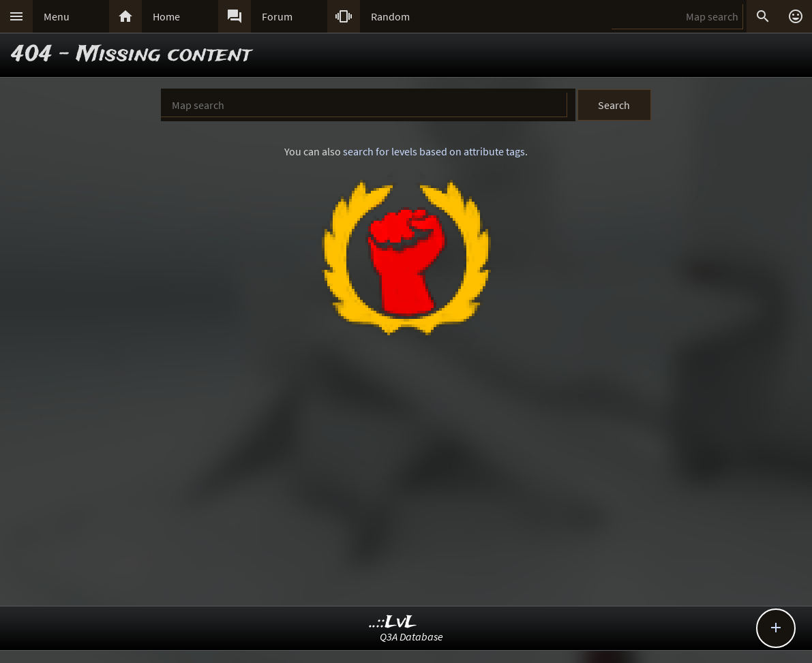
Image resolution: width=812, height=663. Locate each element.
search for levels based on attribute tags (434, 151)
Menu (57, 16)
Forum (277, 16)
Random (390, 16)
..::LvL (393, 622)
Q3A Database (411, 636)
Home (166, 16)
